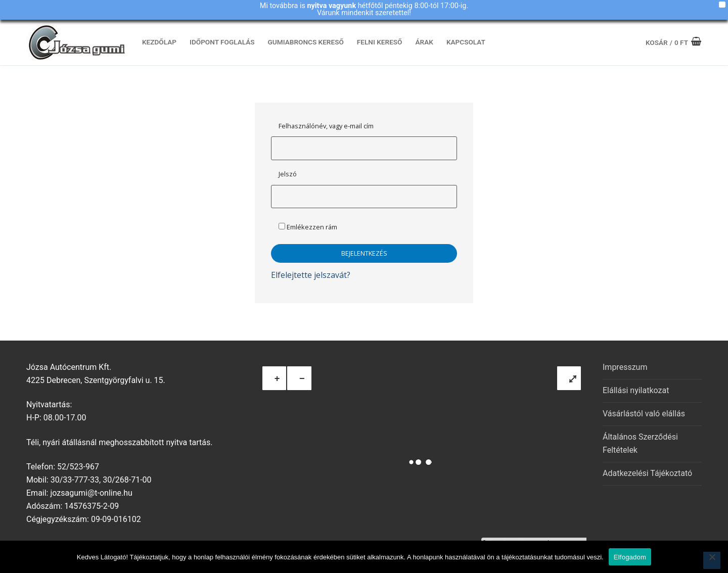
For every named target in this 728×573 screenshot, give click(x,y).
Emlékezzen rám (308, 227)
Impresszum (625, 367)
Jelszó (288, 174)
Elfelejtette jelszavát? (311, 275)
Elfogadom (630, 557)
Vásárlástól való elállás (644, 414)
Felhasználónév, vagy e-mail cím (326, 126)
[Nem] (712, 560)
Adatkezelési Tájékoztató (647, 473)
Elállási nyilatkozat (636, 390)
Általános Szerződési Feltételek (640, 443)
